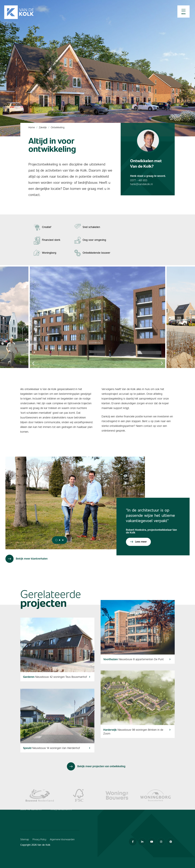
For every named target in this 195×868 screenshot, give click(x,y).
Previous (33, 363)
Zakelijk (43, 127)
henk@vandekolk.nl (141, 184)
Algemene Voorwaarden (62, 839)
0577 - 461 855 (139, 180)
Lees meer (138, 541)
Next (162, 363)
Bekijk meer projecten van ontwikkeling (96, 766)
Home (32, 127)
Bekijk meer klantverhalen (26, 559)
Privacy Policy (39, 839)
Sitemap (25, 839)
